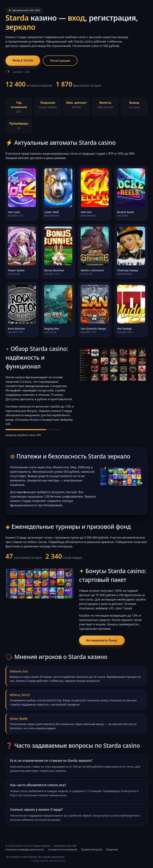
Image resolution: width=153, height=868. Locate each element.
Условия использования (62, 849)
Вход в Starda (23, 60)
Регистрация (60, 61)
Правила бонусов (92, 849)
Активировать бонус (102, 640)
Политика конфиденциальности (25, 849)
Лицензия (112, 849)
